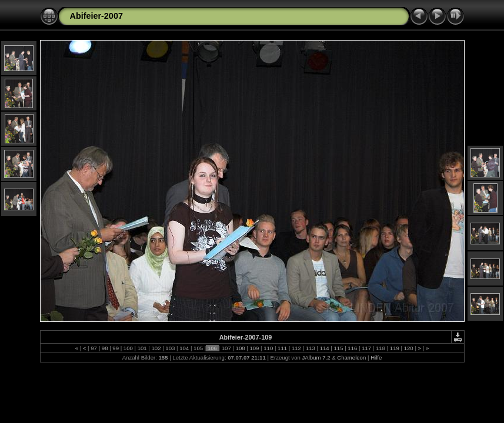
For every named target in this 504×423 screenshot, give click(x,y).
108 (240, 348)
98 (105, 348)
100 (128, 348)
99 (116, 348)
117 (367, 348)
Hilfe (376, 357)
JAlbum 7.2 (316, 357)
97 (94, 348)
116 (353, 348)
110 (268, 348)
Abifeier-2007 (96, 16)
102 (156, 348)
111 (282, 348)
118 (380, 348)
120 (408, 348)
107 (226, 348)
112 (296, 348)
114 (324, 348)
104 (184, 348)
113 (310, 348)
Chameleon (351, 357)
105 (198, 348)
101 (142, 348)
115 (338, 348)
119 (394, 348)
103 (170, 348)
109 (254, 348)
